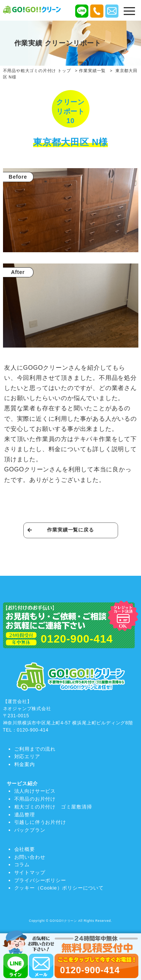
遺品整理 (25, 815)
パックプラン (30, 830)
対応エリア (27, 756)
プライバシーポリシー (40, 880)
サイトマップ (30, 872)
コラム (22, 865)
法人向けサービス (35, 791)
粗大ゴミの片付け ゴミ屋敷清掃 (53, 807)
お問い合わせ (30, 857)
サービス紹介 (22, 784)
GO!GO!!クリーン (63, 921)
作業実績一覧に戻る (70, 530)
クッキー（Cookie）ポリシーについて (59, 888)
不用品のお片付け (35, 799)
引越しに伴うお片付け (40, 822)
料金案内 (25, 764)
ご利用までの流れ (35, 749)
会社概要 (25, 849)
